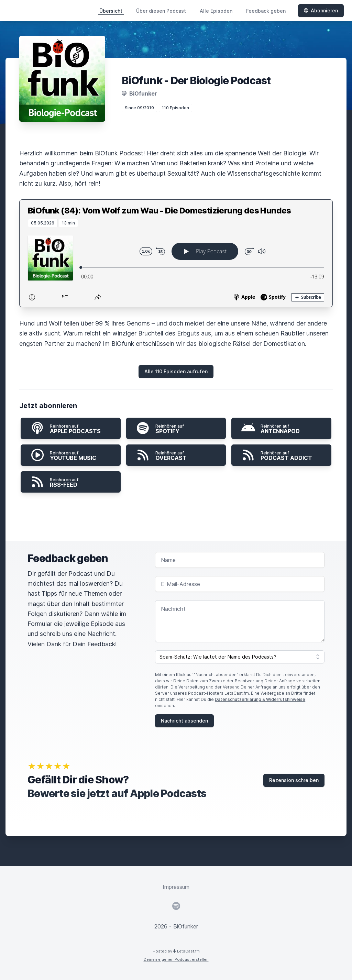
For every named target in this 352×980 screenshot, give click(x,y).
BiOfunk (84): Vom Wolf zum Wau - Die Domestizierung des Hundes (159, 211)
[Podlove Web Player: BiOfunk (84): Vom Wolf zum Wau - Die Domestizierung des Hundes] (176, 267)
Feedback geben (266, 11)
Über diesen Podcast (161, 11)
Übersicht (111, 11)
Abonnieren (321, 10)
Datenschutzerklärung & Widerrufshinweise (260, 699)
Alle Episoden (216, 11)
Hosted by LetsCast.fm (176, 951)
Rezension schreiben (294, 780)
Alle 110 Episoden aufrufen (176, 371)
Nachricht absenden (184, 721)
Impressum (176, 887)
